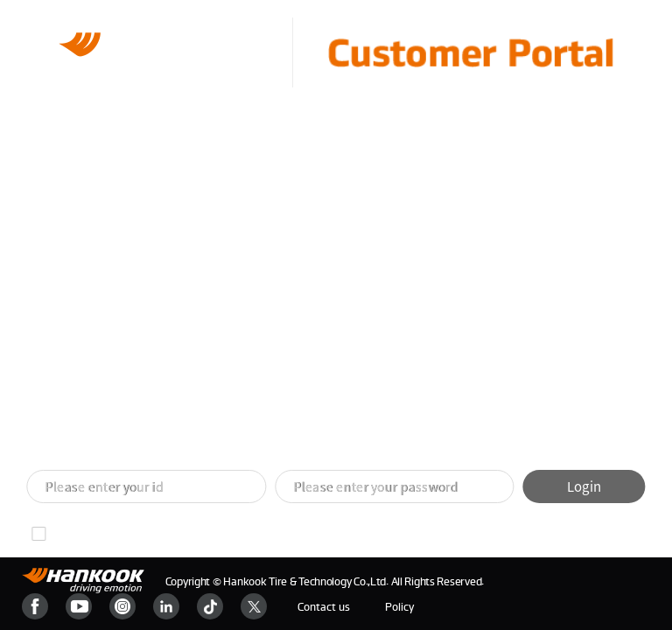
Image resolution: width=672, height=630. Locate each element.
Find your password (218, 534)
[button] (315, 439)
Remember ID (90, 534)
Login (584, 486)
